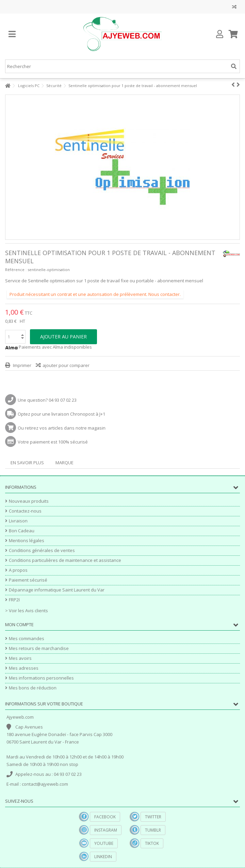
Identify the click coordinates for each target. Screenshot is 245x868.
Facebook (105, 817)
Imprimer (22, 365)
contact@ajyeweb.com (45, 784)
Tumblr (153, 830)
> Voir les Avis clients (27, 611)
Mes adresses (24, 668)
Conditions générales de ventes (42, 550)
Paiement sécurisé (28, 580)
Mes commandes (27, 639)
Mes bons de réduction (33, 688)
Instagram (106, 830)
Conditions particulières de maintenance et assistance (65, 560)
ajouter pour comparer (66, 365)
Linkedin (103, 857)
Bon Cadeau (22, 531)
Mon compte (19, 624)
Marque (64, 463)
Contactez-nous (25, 511)
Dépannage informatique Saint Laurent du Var (57, 590)
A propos (18, 570)
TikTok (152, 843)
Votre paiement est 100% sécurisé (53, 442)
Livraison (18, 521)
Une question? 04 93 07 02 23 (47, 400)
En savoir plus (27, 463)
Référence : (16, 270)
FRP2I (14, 600)
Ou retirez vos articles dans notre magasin (62, 428)
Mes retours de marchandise (39, 648)
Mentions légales (27, 541)
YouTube (104, 843)
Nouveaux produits (29, 501)
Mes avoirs (20, 658)
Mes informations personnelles (41, 678)
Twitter (153, 817)
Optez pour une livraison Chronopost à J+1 (61, 414)
